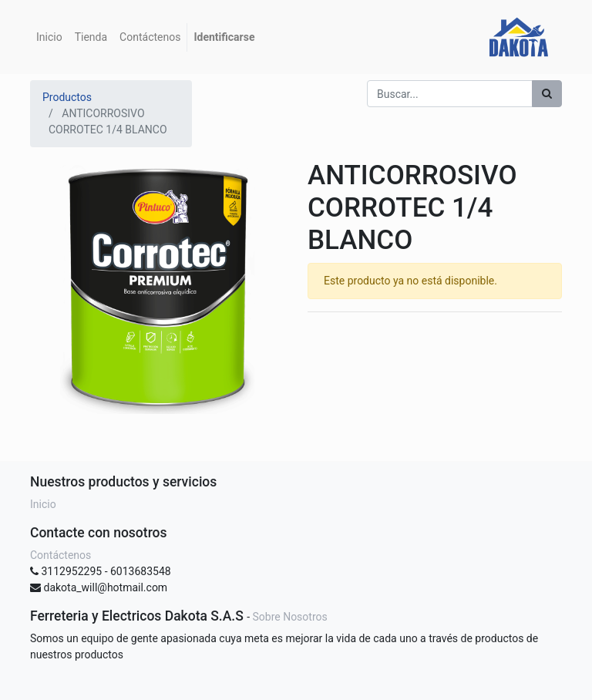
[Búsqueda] (547, 94)
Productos (67, 97)
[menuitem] (49, 37)
